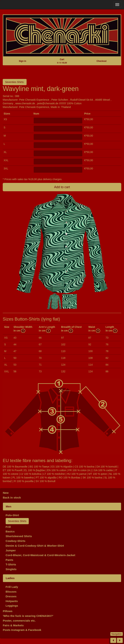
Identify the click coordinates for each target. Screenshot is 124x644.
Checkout (102, 61)
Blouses (11, 592)
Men (8, 506)
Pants (9, 560)
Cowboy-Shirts (16, 541)
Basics (10, 531)
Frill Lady (12, 587)
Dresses (11, 596)
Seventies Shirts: (15, 82)
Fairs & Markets (13, 625)
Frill (8, 527)
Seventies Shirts (17, 521)
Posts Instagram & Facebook (22, 630)
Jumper (11, 550)
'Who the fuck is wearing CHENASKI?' (28, 616)
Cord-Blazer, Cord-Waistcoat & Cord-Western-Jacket (40, 555)
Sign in (23, 61)
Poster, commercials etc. (19, 621)
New (6, 493)
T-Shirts (11, 564)
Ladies (10, 578)
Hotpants (12, 601)
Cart (62, 61)
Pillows (8, 611)
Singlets (11, 569)
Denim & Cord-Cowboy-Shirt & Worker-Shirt (35, 546)
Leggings (12, 606)
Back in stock (12, 497)
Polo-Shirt (12, 515)
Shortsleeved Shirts (19, 536)
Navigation (117, 634)
